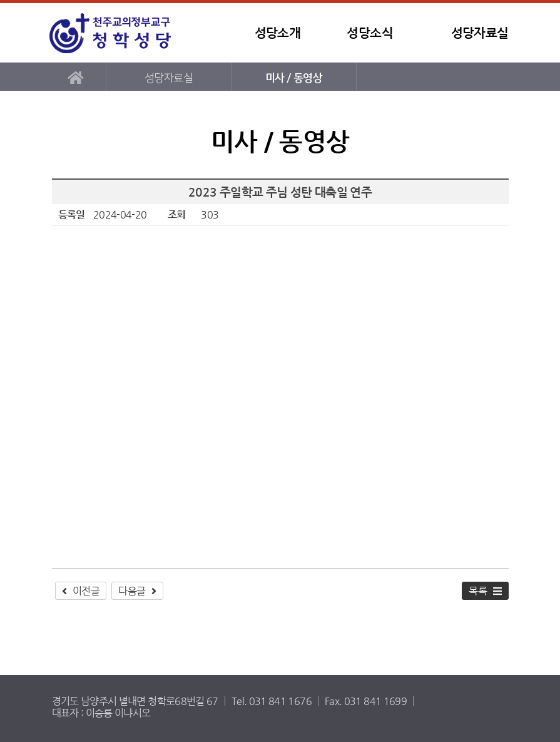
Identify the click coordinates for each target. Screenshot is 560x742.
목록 (478, 591)
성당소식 (369, 33)
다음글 (132, 591)
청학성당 (124, 33)
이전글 (86, 591)
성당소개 (277, 33)
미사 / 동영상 (294, 78)
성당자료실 (480, 33)
